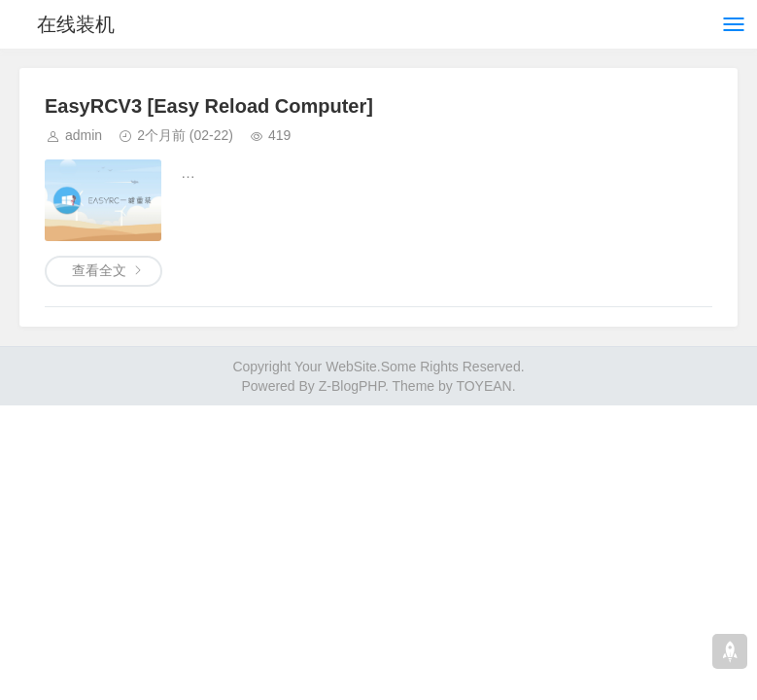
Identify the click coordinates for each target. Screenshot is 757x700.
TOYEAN (483, 386)
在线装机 (76, 24)
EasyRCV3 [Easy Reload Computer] (209, 106)
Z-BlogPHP (352, 386)
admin (84, 135)
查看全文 (99, 270)
